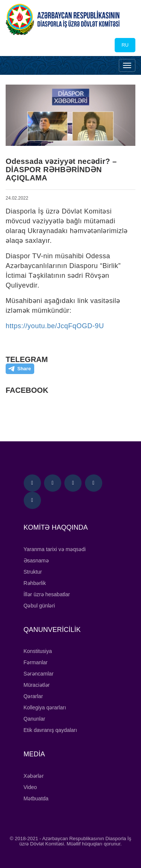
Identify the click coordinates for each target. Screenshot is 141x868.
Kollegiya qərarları (45, 707)
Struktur (33, 572)
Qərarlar (33, 696)
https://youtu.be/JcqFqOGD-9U (55, 326)
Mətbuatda (36, 798)
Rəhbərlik (35, 583)
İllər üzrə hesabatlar (47, 594)
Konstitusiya (38, 651)
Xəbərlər (34, 776)
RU (125, 45)
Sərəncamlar (39, 674)
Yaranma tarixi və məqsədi (55, 549)
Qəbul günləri (39, 606)
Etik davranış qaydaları (50, 730)
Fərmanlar (36, 662)
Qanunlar (35, 719)
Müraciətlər (37, 685)
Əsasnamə (36, 560)
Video (30, 787)
